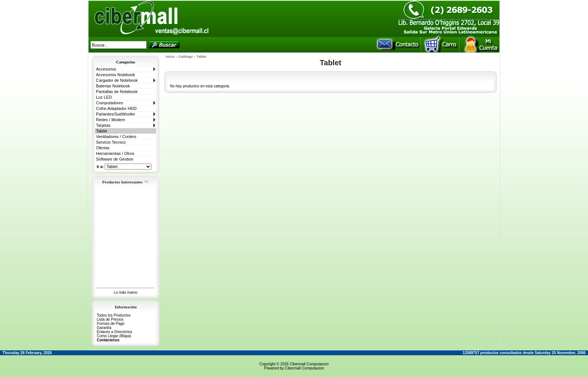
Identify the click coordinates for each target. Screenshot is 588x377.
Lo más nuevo (126, 292)
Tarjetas (103, 125)
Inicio (170, 57)
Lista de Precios (110, 319)
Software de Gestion (115, 159)
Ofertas (103, 148)
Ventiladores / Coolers (116, 137)
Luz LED (104, 97)
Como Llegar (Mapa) (114, 336)
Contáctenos (108, 340)
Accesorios (106, 69)
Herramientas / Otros (115, 153)
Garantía (104, 328)
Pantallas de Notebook (117, 92)
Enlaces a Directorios (114, 332)
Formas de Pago (111, 324)
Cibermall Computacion (309, 364)
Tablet (101, 131)
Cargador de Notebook (117, 80)
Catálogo (186, 57)
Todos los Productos (114, 315)
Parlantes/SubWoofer (115, 114)
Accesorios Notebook (115, 75)
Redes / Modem (111, 120)
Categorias (126, 62)
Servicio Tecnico (111, 142)
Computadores (109, 103)
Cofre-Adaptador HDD (116, 108)
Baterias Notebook (113, 86)
